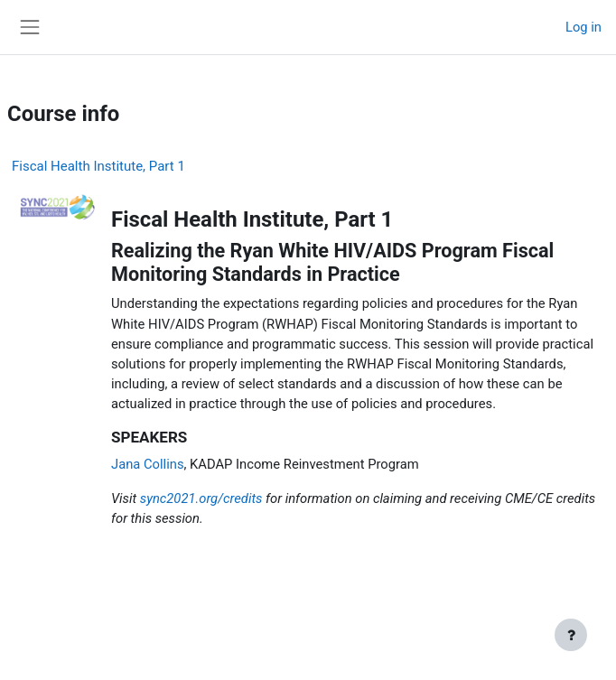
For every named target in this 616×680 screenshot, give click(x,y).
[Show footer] (571, 635)
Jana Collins (148, 464)
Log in (583, 27)
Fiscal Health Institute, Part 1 (98, 166)
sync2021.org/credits (201, 498)
